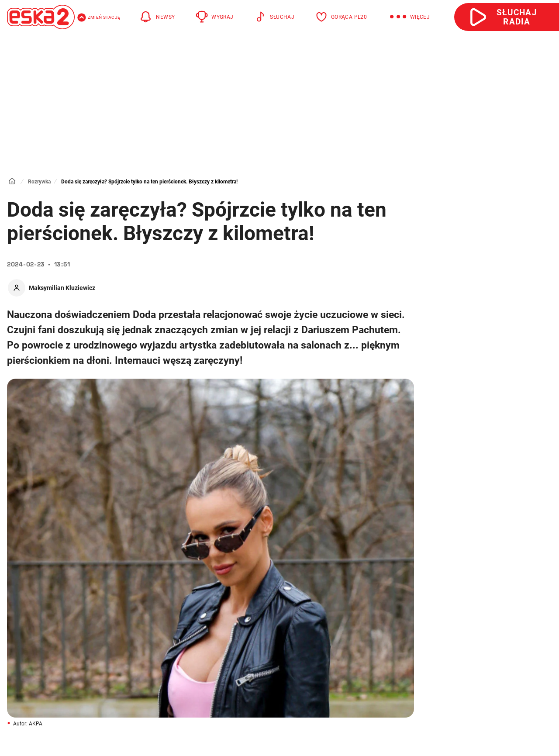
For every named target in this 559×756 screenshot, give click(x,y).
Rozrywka (39, 182)
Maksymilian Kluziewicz (62, 288)
